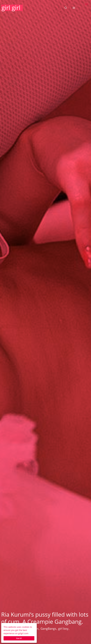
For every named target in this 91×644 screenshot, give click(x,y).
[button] (66, 8)
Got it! (19, 638)
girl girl (11, 8)
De (86, 4)
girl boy (63, 628)
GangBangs (48, 628)
